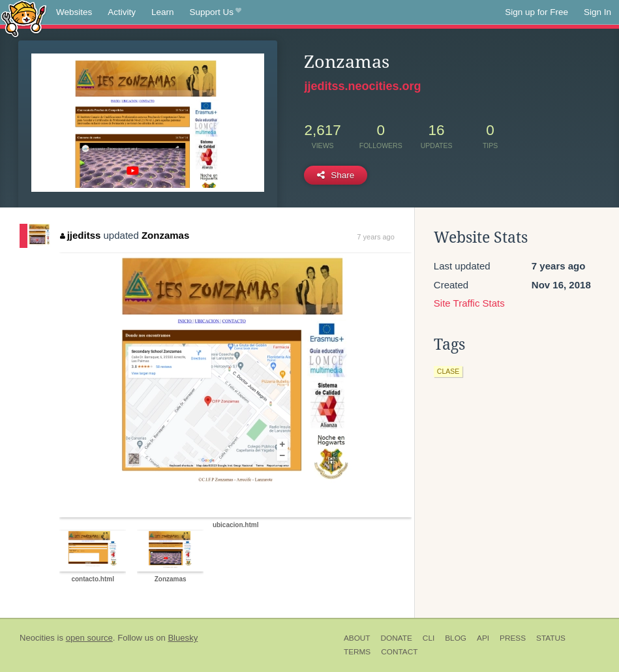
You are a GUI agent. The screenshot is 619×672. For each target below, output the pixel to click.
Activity (122, 12)
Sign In (597, 12)
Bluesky (183, 638)
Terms (357, 652)
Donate (397, 638)
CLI (429, 638)
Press (513, 638)
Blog (456, 638)
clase (448, 371)
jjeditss (80, 235)
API (483, 638)
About (357, 638)
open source (89, 638)
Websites (74, 12)
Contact (399, 652)
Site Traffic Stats (469, 303)
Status (551, 638)
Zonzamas (165, 235)
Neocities (37, 638)
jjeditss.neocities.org (362, 86)
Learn (163, 12)
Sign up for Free (536, 12)
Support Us (216, 12)
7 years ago (375, 237)
